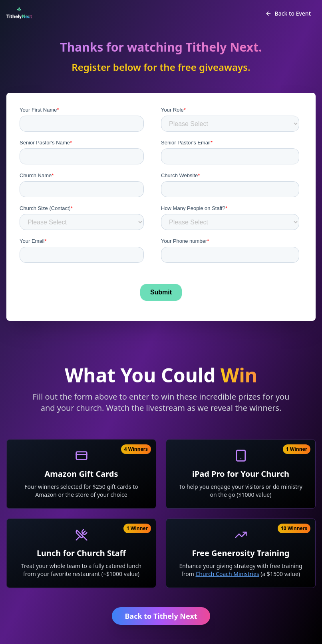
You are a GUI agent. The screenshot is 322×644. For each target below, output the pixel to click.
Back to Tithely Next (161, 616)
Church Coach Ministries (228, 574)
